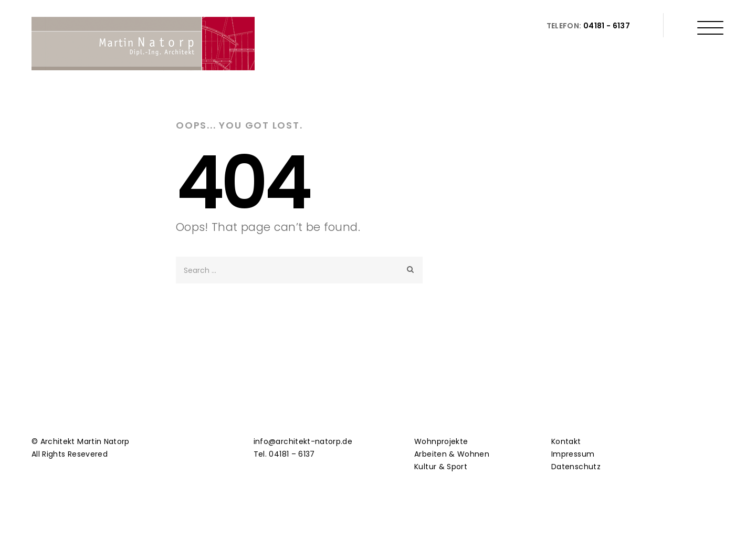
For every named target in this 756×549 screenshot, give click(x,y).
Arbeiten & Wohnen (452, 454)
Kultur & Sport (441, 467)
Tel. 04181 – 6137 (284, 454)
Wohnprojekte (441, 441)
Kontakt (566, 441)
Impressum (573, 454)
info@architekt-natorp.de (303, 441)
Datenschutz (576, 467)
